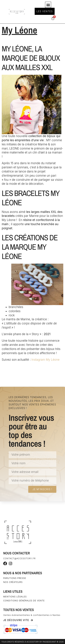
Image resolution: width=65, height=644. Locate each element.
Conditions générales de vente (24, 601)
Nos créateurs (13, 582)
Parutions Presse (15, 578)
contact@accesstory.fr (19, 558)
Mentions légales (15, 597)
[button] (48, 5)
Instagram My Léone (45, 360)
